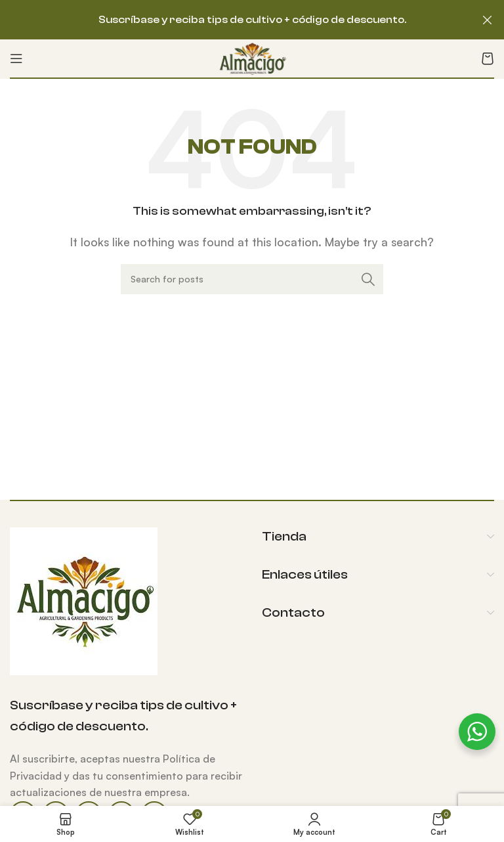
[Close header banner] (488, 20)
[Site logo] (252, 57)
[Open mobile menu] (16, 58)
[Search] (252, 279)
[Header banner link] (232, 20)
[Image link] (84, 600)
